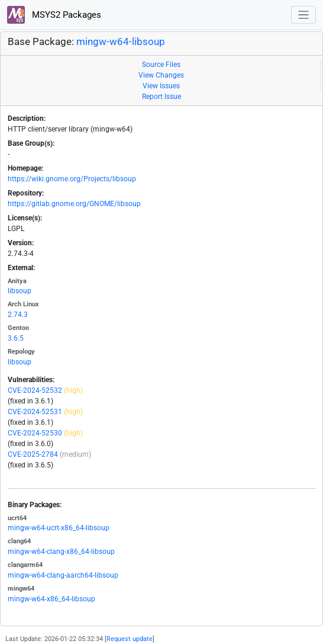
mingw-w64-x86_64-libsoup (51, 599)
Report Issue (161, 97)
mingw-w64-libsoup (121, 41)
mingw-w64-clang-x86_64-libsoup (61, 552)
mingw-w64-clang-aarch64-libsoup (63, 575)
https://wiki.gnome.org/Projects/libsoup (72, 179)
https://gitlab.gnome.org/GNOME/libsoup (74, 204)
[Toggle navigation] (304, 15)
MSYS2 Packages (54, 15)
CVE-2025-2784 (33, 454)
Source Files (161, 65)
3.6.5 (16, 338)
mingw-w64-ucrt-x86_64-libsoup (59, 528)
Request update (130, 639)
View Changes (161, 75)
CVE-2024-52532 (35, 390)
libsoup (20, 291)
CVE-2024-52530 (35, 433)
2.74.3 (18, 315)
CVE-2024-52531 (35, 412)
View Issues (161, 86)
